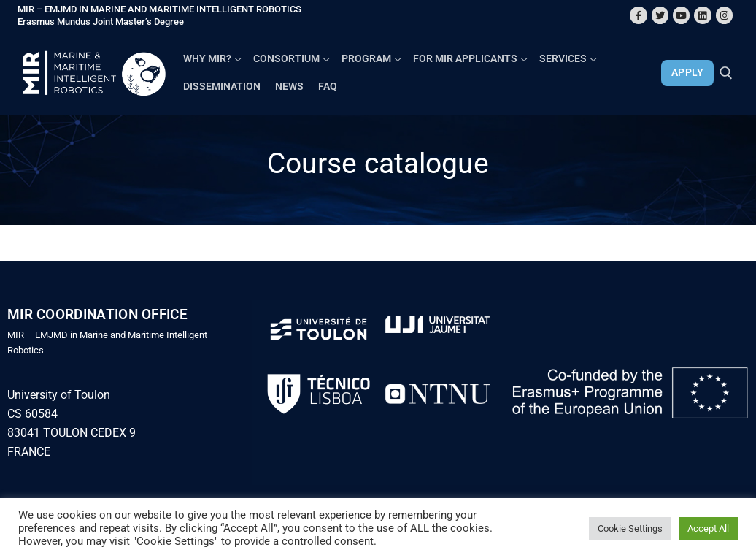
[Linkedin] (702, 15)
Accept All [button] (708, 528)
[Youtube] (681, 15)
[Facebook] (638, 15)
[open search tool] (726, 73)
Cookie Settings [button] (630, 528)
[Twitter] (660, 15)
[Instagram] (724, 15)
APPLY (688, 72)
